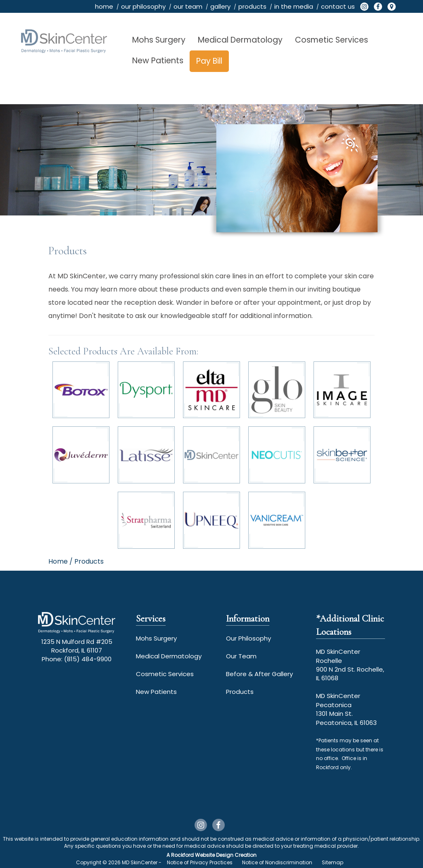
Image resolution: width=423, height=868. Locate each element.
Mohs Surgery (159, 40)
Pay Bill (209, 61)
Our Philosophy (248, 638)
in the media (294, 6)
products (252, 6)
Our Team (241, 656)
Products (240, 692)
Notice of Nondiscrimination (277, 862)
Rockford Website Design (202, 855)
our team (188, 6)
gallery (220, 6)
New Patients (158, 61)
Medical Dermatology (240, 40)
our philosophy (143, 6)
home (104, 6)
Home (58, 561)
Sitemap (333, 862)
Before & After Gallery (259, 674)
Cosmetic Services (332, 40)
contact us (338, 6)
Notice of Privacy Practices (200, 862)
